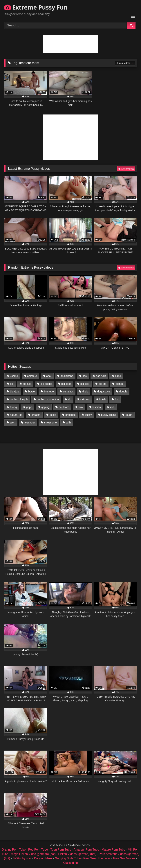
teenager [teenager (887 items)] (30, 423)
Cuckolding (70, 863)
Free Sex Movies (124, 858)
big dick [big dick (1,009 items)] (85, 384)
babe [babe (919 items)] (118, 376)
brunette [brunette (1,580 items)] (49, 392)
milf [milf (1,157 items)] (112, 407)
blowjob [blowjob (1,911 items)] (14, 392)
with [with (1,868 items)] (68, 423)
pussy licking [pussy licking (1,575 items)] (109, 415)
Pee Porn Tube (38, 850)
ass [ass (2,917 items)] (85, 376)
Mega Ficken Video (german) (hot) (33, 854)
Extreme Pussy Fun (36, 7)
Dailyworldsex (43, 858)
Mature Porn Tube (113, 850)
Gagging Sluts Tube (68, 858)
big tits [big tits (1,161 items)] (102, 384)
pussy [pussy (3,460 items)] (88, 415)
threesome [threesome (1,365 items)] (50, 423)
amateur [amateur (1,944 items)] (32, 376)
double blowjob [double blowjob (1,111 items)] (19, 399)
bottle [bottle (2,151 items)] (31, 392)
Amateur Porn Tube (86, 850)
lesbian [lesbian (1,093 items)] (97, 407)
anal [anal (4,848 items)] (49, 376)
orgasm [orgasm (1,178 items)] (36, 415)
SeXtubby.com (22, 858)
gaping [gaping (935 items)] (45, 407)
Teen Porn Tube (61, 850)
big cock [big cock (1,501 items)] (66, 384)
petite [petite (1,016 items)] (53, 415)
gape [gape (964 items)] (29, 407)
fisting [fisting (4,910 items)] (13, 407)
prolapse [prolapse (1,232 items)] (70, 415)
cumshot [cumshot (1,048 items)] (68, 392)
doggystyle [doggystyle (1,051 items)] (104, 392)
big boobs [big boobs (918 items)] (46, 384)
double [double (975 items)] (123, 392)
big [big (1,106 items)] (12, 384)
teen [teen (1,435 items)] (12, 423)
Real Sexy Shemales (97, 858)
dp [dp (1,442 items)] (70, 399)
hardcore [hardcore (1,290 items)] (64, 407)
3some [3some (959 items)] (14, 376)
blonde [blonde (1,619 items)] (120, 384)
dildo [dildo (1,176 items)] (85, 392)
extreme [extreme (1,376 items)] (85, 399)
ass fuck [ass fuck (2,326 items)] (101, 376)
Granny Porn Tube (14, 850)
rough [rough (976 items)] (129, 415)
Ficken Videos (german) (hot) (77, 854)
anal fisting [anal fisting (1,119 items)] (67, 376)
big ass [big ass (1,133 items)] (27, 384)
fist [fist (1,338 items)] (117, 399)
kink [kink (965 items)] (81, 407)
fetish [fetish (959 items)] (102, 399)
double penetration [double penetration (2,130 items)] (48, 399)
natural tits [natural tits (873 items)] (16, 415)
